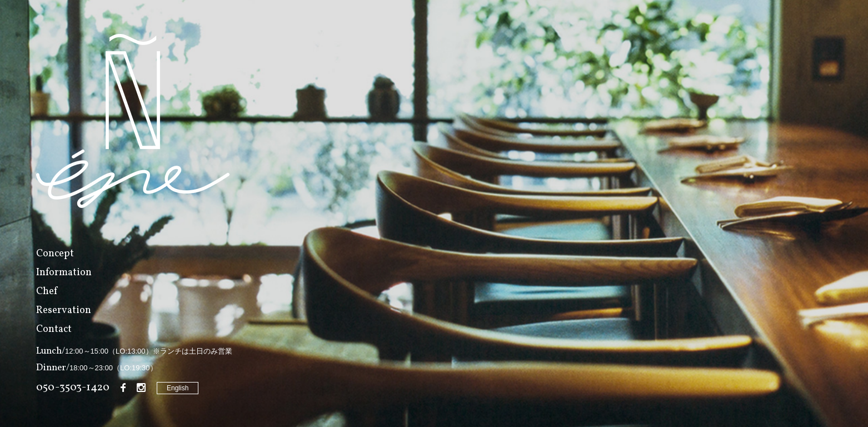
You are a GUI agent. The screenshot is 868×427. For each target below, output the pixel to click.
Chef (47, 292)
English (178, 388)
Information (64, 273)
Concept (55, 254)
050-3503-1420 (73, 388)
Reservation (64, 311)
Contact (54, 329)
